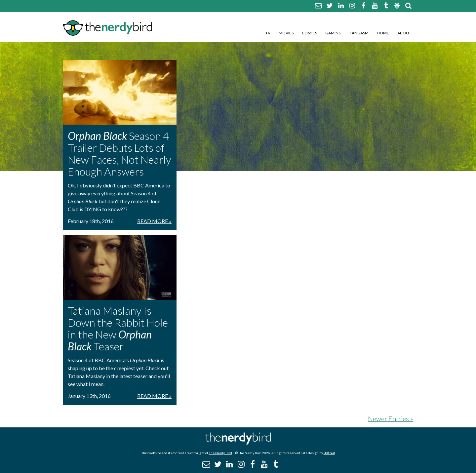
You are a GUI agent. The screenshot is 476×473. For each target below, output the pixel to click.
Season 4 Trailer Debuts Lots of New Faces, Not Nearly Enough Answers (119, 154)
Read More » (154, 221)
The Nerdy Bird (220, 453)
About (404, 33)
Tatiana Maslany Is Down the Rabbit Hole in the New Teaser (118, 328)
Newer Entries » (391, 418)
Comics (309, 33)
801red (329, 453)
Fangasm (359, 33)
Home (383, 33)
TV (268, 33)
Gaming (333, 33)
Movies (286, 33)
